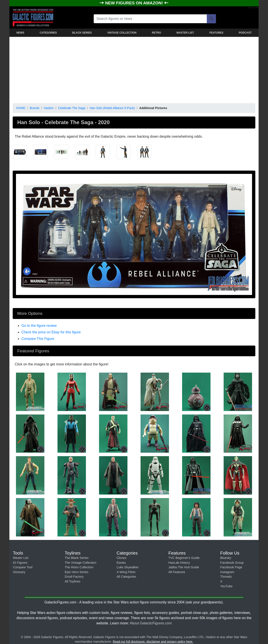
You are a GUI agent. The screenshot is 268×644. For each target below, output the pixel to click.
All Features (177, 572)
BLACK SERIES (82, 33)
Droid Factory (74, 577)
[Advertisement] (134, 69)
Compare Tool (23, 567)
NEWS (20, 33)
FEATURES (216, 33)
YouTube (226, 586)
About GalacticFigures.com (151, 623)
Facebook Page (231, 567)
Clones (121, 558)
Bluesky (226, 558)
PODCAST (245, 33)
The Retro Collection (79, 567)
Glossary (19, 572)
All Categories (126, 577)
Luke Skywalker (128, 567)
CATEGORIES (48, 33)
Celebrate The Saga (72, 108)
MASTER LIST (185, 33)
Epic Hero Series (77, 572)
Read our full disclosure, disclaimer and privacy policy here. (153, 642)
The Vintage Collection (81, 563)
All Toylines (73, 581)
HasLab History (179, 563)
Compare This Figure (38, 339)
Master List (21, 558)
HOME (21, 108)
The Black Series (77, 558)
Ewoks (121, 563)
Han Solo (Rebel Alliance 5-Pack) (112, 108)
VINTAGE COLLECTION (122, 33)
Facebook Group (232, 563)
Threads (226, 577)
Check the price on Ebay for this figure (51, 332)
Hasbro (49, 108)
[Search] (211, 19)
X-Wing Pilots (126, 572)
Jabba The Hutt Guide (184, 567)
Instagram (227, 572)
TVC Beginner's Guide (184, 558)
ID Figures (20, 563)
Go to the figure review (39, 326)
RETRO (157, 33)
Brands (35, 108)
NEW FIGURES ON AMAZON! (135, 3)
